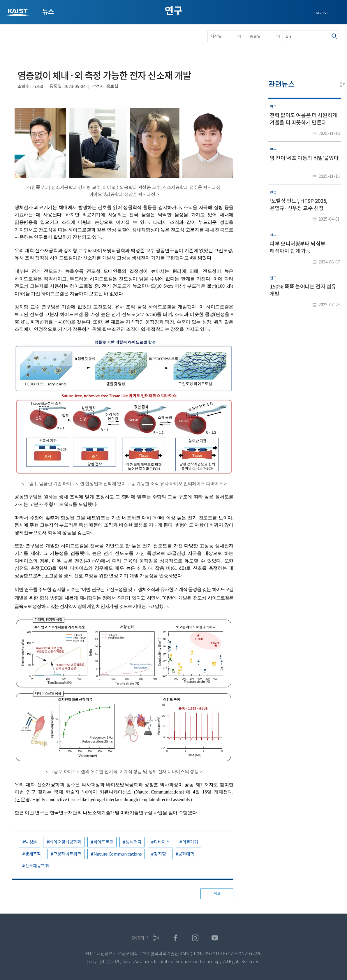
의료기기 (190, 842)
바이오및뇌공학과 (65, 842)
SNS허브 (140, 938)
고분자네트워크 (67, 854)
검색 (334, 36)
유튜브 (215, 938)
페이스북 (176, 938)
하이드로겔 (104, 842)
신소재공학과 (37, 866)
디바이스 (162, 842)
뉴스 (48, 12)
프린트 (330, 84)
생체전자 (134, 842)
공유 (343, 84)
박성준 (31, 842)
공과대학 (186, 854)
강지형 (160, 854)
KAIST (18, 13)
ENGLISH (321, 13)
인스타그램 (195, 938)
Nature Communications (118, 854)
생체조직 (33, 854)
